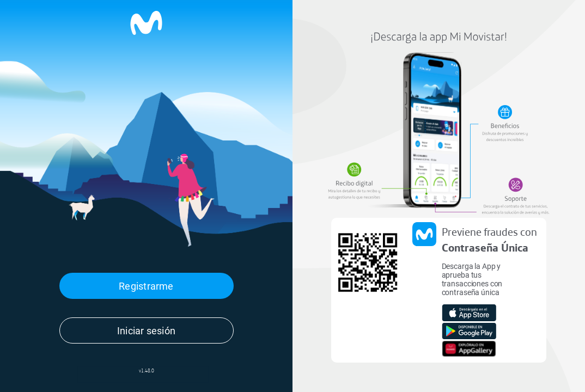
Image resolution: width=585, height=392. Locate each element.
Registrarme (146, 286)
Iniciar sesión (146, 331)
